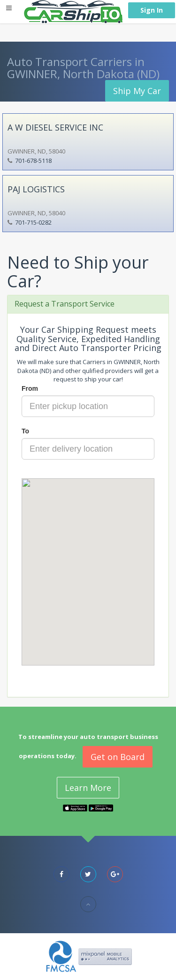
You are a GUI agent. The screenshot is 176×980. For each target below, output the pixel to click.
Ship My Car (137, 91)
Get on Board (118, 757)
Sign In (152, 10)
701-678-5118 (33, 161)
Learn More (88, 788)
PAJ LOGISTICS (36, 189)
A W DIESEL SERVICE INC (55, 127)
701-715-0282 (33, 222)
